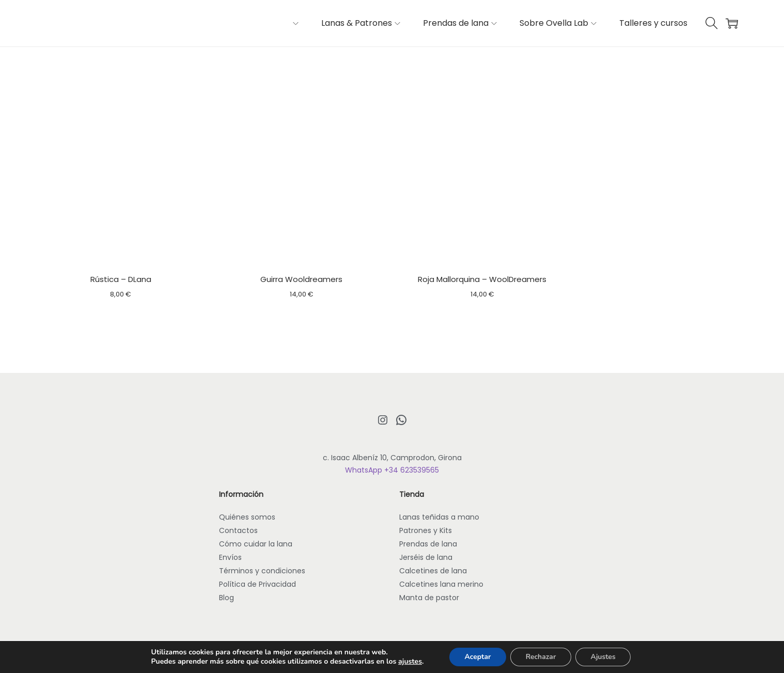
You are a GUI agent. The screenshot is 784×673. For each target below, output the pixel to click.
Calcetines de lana (433, 571)
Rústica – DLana (121, 279)
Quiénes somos (247, 517)
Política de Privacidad (257, 584)
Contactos (238, 530)
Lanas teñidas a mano (439, 517)
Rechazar (540, 657)
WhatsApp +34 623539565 (392, 470)
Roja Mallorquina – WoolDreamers (482, 279)
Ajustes (604, 657)
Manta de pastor (429, 598)
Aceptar (477, 657)
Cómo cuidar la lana (256, 544)
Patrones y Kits (426, 530)
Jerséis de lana (426, 557)
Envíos (230, 557)
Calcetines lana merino (441, 584)
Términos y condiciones (262, 571)
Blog (226, 598)
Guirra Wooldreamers (301, 279)
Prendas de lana (428, 544)
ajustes (409, 662)
